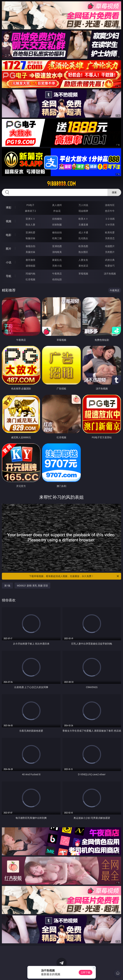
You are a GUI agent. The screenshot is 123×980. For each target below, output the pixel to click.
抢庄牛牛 (110, 211)
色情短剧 (57, 279)
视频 (9, 221)
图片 (9, 249)
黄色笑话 (83, 266)
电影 (9, 235)
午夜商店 (57, 274)
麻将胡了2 (30, 211)
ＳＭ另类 (110, 225)
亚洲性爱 (30, 232)
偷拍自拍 (57, 232)
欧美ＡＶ (83, 219)
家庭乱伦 (57, 260)
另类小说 (57, 266)
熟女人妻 (30, 225)
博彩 (9, 207)
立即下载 (86, 972)
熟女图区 (83, 252)
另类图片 (110, 252)
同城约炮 (30, 274)
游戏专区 (110, 205)
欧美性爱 (110, 232)
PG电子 (31, 205)
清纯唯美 (57, 252)
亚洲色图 (57, 246)
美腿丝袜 (30, 252)
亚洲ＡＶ (30, 219)
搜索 (114, 192)
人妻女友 (83, 260)
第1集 (7, 586)
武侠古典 (110, 260)
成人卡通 (83, 232)
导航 (9, 276)
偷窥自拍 (30, 246)
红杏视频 (30, 279)
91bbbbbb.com (61, 184)
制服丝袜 (30, 238)
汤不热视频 (110, 274)
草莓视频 (83, 274)
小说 (9, 262)
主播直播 (83, 225)
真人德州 (57, 205)
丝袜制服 (57, 225)
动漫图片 (110, 246)
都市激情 (30, 260)
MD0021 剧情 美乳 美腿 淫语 (33, 586)
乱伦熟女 (83, 238)
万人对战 (83, 205)
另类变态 (110, 238)
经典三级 (57, 238)
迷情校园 (30, 266)
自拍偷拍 (57, 219)
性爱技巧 (110, 266)
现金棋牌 (83, 211)
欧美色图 (83, 246)
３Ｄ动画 (110, 219)
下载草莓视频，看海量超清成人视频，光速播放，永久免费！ (74, 576)
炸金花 (57, 211)
